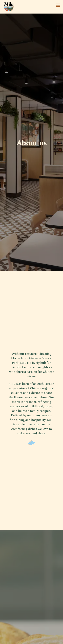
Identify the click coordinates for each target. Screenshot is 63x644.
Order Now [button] (32, 640)
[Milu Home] (9, 7)
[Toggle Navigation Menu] (58, 5)
